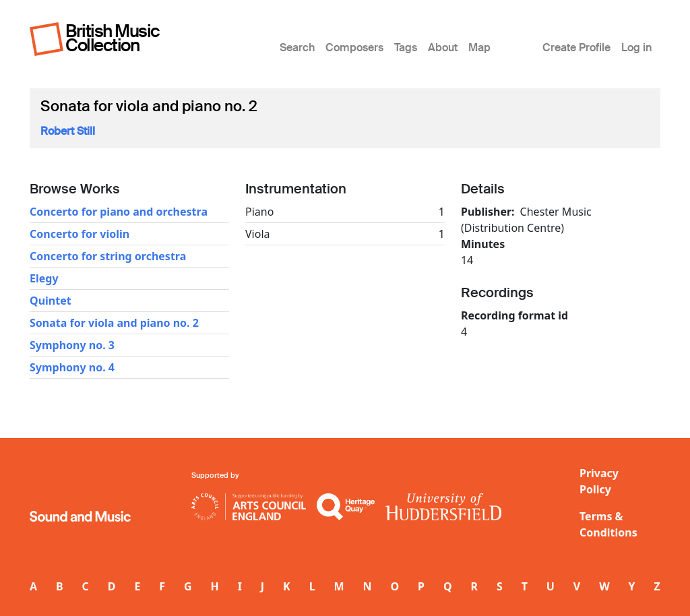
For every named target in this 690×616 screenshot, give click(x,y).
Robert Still (68, 131)
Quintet (51, 301)
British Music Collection (113, 38)
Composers (354, 48)
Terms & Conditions (608, 524)
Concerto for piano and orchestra (119, 212)
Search (297, 48)
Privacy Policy (599, 481)
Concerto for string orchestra (108, 256)
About (443, 48)
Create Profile (576, 48)
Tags (406, 48)
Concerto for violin (80, 234)
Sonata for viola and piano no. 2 (114, 323)
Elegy (44, 278)
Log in (636, 48)
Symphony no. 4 (72, 367)
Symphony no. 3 (72, 345)
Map (479, 48)
